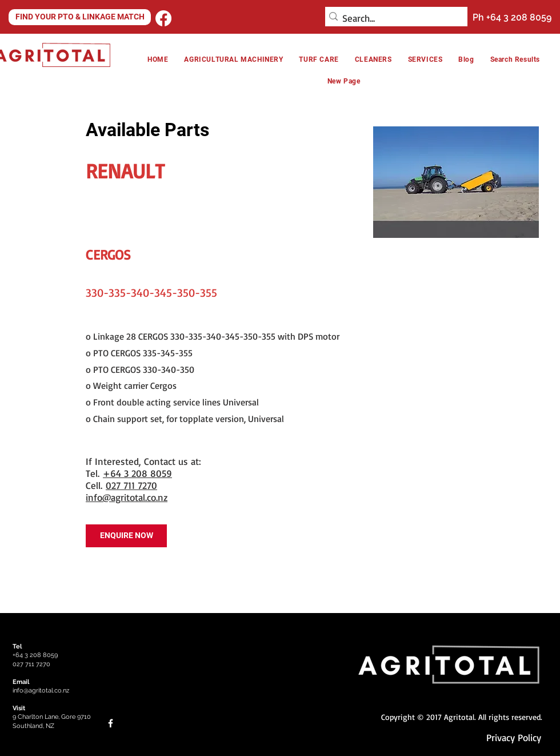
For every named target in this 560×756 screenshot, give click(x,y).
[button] (373, 59)
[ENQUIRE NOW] (126, 536)
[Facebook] (163, 18)
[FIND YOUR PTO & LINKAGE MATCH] (80, 17)
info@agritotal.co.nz (127, 497)
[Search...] (393, 18)
